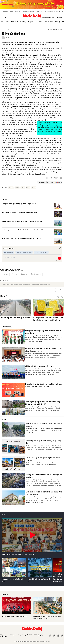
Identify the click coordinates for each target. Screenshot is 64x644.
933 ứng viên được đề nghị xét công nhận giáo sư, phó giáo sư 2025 (19, 204)
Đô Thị (17, 22)
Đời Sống (47, 22)
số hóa (17, 188)
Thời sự (4, 30)
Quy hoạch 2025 (9, 252)
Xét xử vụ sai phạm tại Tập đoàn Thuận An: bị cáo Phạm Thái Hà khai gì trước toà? (23, 230)
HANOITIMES (5, 12)
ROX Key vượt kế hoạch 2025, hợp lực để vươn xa (14, 616)
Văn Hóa (52, 22)
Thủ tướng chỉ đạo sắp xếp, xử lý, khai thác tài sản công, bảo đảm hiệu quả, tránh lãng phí (43, 403)
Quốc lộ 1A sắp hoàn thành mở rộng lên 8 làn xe (15, 318)
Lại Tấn (8, 38)
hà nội (28, 188)
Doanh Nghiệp (23, 22)
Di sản (23, 188)
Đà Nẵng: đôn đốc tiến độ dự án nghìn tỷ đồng (39, 366)
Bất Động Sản (31, 22)
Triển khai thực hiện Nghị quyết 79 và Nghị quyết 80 (18, 554)
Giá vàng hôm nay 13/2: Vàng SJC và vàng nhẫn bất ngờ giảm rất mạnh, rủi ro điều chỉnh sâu (48, 319)
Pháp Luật (58, 22)
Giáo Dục (41, 22)
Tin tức (8, 30)
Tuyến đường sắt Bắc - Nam (24, 252)
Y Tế (36, 22)
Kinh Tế (12, 22)
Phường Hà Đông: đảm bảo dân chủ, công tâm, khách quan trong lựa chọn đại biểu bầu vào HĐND (43, 385)
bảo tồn (11, 188)
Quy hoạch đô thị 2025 (41, 252)
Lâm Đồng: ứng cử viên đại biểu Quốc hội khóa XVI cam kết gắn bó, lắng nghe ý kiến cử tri (43, 350)
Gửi (60, 290)
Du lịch (34, 188)
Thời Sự (7, 22)
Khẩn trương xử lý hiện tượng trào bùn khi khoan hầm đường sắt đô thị (20, 212)
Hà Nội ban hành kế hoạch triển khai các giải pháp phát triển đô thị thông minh (22, 221)
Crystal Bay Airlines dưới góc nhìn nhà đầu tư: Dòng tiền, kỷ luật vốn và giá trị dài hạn (47, 617)
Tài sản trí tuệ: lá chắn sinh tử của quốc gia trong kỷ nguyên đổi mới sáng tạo (21, 239)
